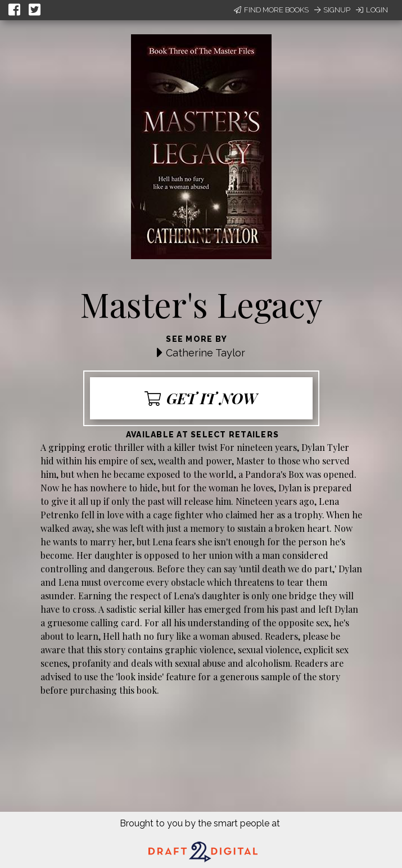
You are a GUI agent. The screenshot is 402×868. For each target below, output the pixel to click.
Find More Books (271, 10)
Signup (332, 10)
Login (372, 10)
